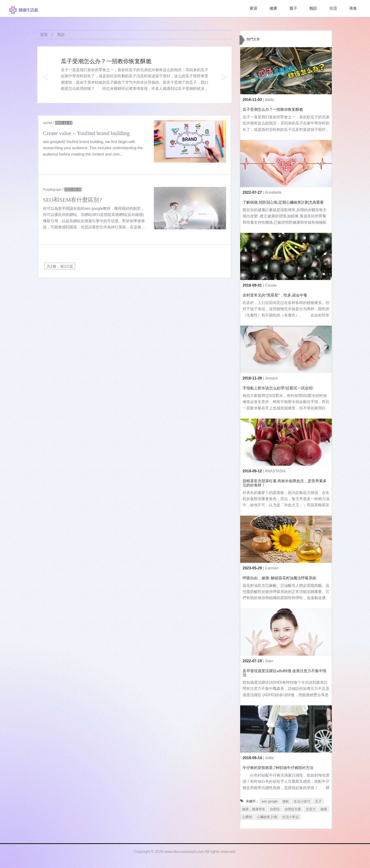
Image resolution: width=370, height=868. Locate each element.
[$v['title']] (190, 141)
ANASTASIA (275, 471)
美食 (353, 8)
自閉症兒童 (293, 809)
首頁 (44, 35)
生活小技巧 (302, 801)
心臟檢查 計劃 (267, 817)
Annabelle (273, 192)
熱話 (313, 8)
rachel (48, 123)
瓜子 (318, 801)
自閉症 (275, 809)
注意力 (311, 809)
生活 (333, 8)
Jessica (271, 378)
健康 (273, 8)
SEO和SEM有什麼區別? (72, 200)
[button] (45, 75)
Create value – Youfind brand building (86, 133)
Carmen (272, 568)
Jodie (269, 758)
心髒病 (247, 817)
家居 (253, 8)
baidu (270, 100)
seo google (270, 801)
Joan (269, 661)
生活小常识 (290, 817)
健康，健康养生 (254, 809)
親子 (293, 8)
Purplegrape (52, 189)
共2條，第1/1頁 (60, 266)
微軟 (286, 801)
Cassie (271, 285)
